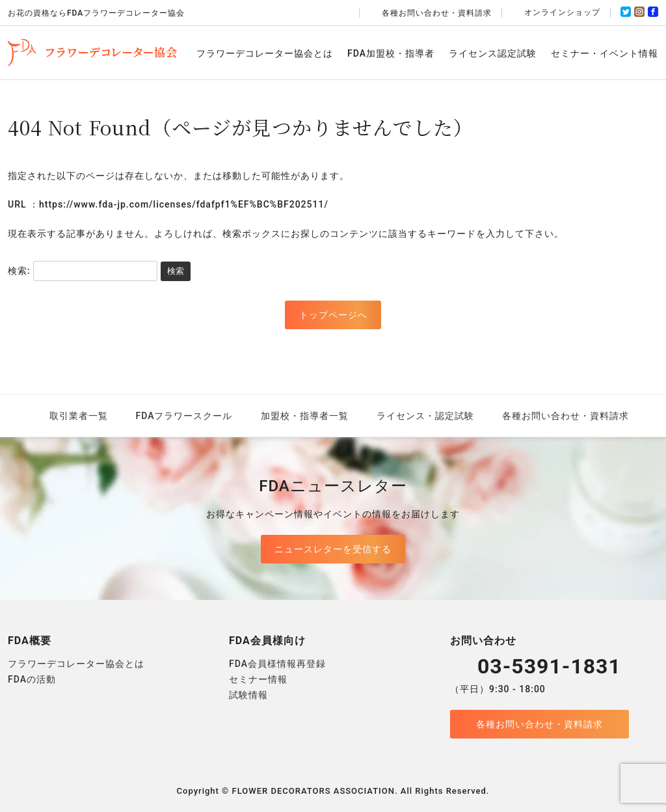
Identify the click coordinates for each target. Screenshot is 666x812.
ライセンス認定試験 (493, 53)
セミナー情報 (258, 679)
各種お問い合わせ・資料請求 (431, 13)
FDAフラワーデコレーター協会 (92, 53)
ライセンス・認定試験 (425, 416)
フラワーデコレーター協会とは (265, 53)
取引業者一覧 (79, 416)
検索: (19, 271)
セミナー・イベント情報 (605, 53)
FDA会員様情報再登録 (277, 664)
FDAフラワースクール (184, 416)
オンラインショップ (556, 12)
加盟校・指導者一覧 (305, 416)
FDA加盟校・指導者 (391, 53)
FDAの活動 (32, 679)
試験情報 (248, 695)
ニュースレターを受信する (333, 549)
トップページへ (333, 315)
